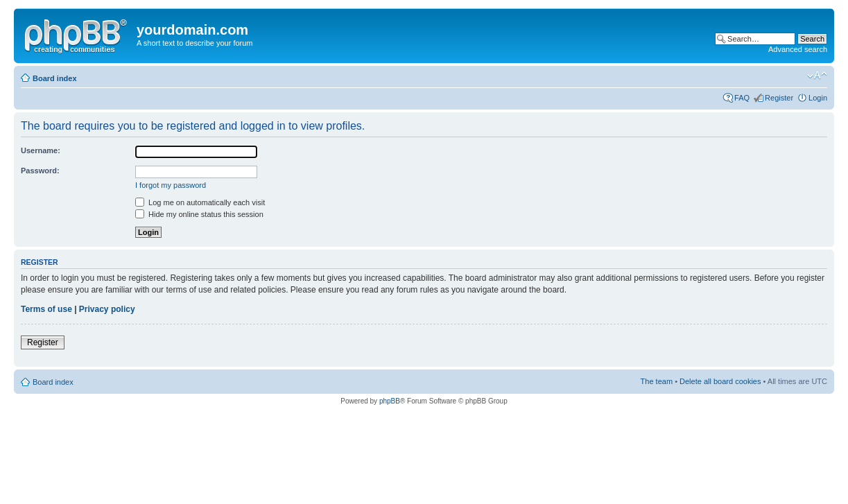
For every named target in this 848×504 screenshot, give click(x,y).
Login (818, 98)
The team (657, 381)
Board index (55, 78)
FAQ (742, 98)
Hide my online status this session (199, 214)
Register (779, 98)
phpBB (390, 401)
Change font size (817, 76)
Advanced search (798, 49)
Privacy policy (107, 309)
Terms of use (46, 309)
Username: (41, 150)
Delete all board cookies (720, 381)
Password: (40, 171)
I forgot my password (171, 185)
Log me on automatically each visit (200, 202)
